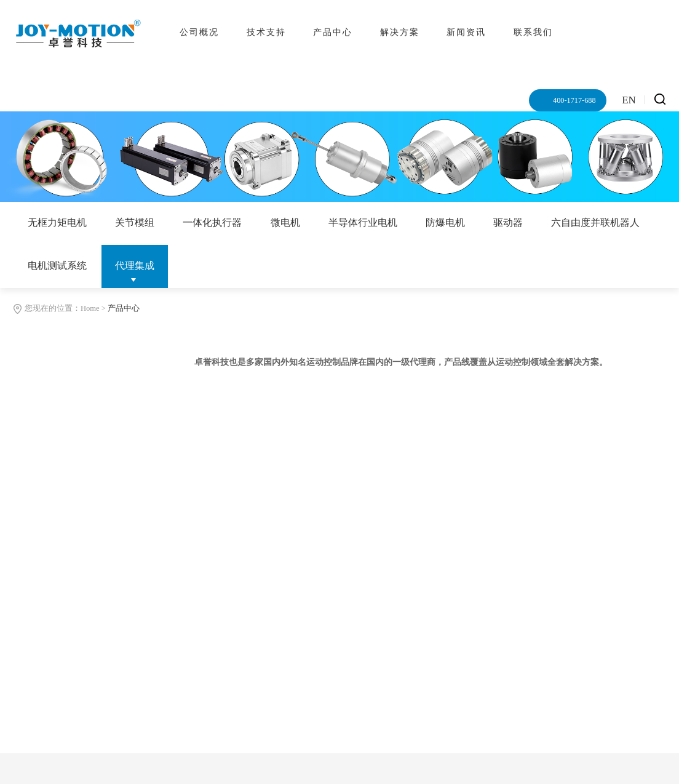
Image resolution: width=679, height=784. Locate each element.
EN (629, 100)
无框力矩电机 (57, 222)
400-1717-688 (574, 100)
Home (90, 308)
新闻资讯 (466, 32)
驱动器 (508, 222)
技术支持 (266, 32)
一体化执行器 (212, 222)
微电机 (285, 222)
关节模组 (135, 222)
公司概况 (199, 32)
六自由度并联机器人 (595, 222)
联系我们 (533, 32)
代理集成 (135, 266)
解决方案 (400, 32)
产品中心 (333, 32)
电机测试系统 (57, 266)
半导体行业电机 (363, 222)
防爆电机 (445, 222)
